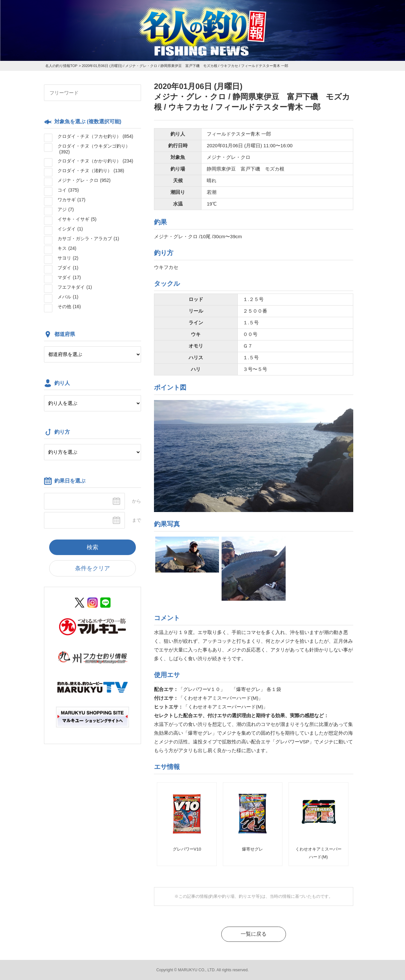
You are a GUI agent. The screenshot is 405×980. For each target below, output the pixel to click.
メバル (68, 297)
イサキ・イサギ (77, 219)
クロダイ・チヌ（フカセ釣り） (95, 136)
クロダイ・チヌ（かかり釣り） (95, 161)
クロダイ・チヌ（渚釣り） (91, 171)
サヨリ (68, 258)
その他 (69, 306)
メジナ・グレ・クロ (84, 180)
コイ (68, 190)
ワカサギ (71, 200)
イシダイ (70, 229)
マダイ (69, 277)
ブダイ (68, 268)
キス (67, 248)
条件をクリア (93, 568)
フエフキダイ (75, 287)
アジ (66, 209)
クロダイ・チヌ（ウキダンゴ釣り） (94, 149)
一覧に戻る (254, 934)
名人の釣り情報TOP (61, 66)
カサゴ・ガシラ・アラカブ (88, 239)
